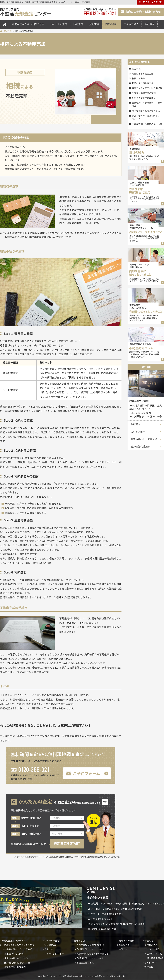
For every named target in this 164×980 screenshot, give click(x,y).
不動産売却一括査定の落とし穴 (147, 124)
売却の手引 (112, 24)
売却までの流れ (126, 940)
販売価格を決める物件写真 (17, 963)
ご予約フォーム (154, 954)
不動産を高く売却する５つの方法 (18, 945)
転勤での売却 (138, 78)
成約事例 (94, 24)
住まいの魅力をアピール (16, 958)
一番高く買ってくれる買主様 (18, 949)
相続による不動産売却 (143, 83)
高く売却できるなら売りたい (146, 111)
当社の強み (152, 945)
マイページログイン (54, 954)
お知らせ (123, 949)
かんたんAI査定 (59, 24)
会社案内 (150, 24)
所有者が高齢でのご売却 (144, 93)
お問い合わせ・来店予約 (144, 439)
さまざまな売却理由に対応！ (90, 945)
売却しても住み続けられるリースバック (147, 117)
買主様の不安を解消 (14, 954)
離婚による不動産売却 (143, 74)
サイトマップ (151, 963)
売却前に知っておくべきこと (90, 949)
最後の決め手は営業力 (15, 967)
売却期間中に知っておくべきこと (93, 954)
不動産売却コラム (85, 963)
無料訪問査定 (51, 945)
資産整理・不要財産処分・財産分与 (147, 104)
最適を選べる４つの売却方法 (28, 24)
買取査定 (49, 949)
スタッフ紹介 (131, 24)
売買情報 (149, 967)
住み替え (136, 69)
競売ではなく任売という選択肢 (147, 88)
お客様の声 (124, 945)
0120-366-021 (30, 769)
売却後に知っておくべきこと (90, 958)
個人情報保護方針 (140, 446)
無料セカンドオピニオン (144, 98)
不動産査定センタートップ (15, 940)
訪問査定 (78, 24)
